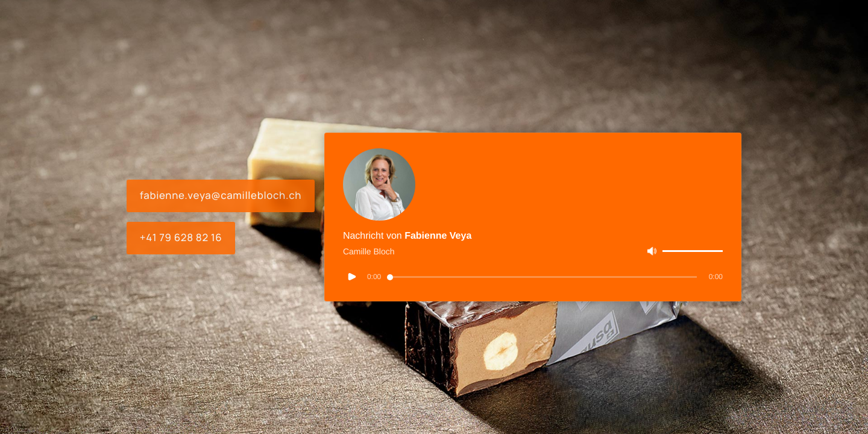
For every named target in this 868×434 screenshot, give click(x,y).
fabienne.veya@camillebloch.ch (221, 196)
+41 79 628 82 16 (181, 238)
